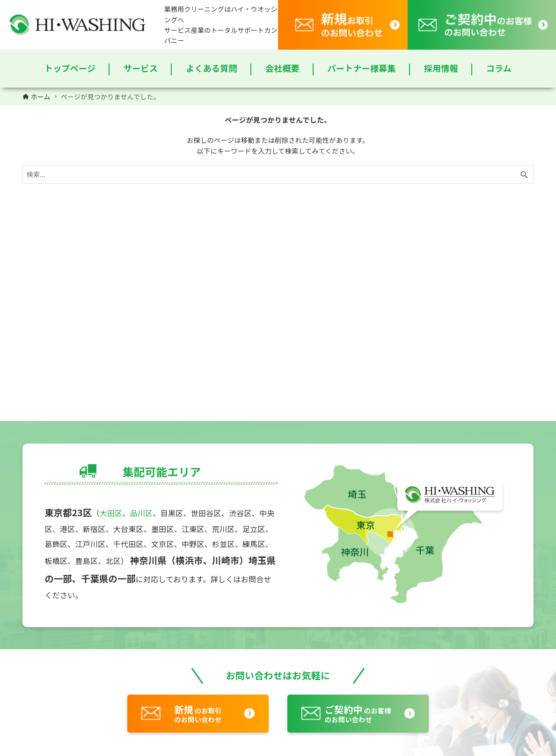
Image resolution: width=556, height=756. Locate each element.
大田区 (111, 513)
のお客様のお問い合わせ (358, 713)
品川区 (142, 513)
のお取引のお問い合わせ (198, 713)
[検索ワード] (278, 174)
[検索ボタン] (524, 174)
